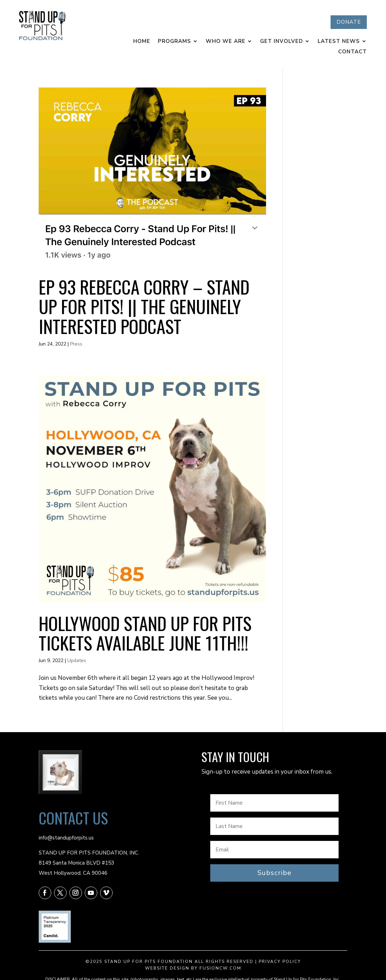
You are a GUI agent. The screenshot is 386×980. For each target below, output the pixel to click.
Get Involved (282, 42)
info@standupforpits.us (66, 838)
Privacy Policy (280, 962)
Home (142, 42)
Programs (175, 42)
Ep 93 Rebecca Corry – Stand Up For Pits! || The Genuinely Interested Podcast (144, 306)
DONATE (349, 22)
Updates (77, 660)
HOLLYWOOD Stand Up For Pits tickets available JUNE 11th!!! (145, 633)
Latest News (339, 42)
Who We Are (226, 42)
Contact (353, 52)
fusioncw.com (220, 968)
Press (76, 344)
